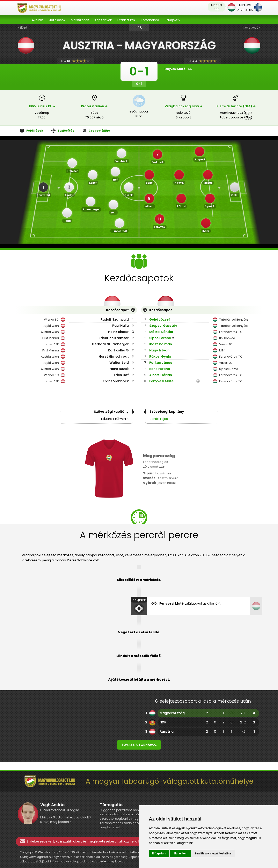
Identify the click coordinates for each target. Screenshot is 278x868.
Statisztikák (126, 20)
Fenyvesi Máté (161, 381)
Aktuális (38, 20)
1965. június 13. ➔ (42, 106)
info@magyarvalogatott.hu (70, 862)
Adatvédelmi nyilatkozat (109, 862)
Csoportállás (96, 131)
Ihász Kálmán (161, 344)
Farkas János (161, 363)
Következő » (252, 28)
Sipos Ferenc (160, 338)
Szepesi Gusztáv (163, 326)
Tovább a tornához (139, 745)
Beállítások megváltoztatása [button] (213, 853)
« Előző (22, 28)
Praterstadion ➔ (94, 106)
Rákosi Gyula (160, 356)
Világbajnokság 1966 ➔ (184, 106)
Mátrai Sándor (161, 332)
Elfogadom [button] (159, 853)
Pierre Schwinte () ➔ (236, 106)
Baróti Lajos (159, 419)
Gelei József (160, 319)
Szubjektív (172, 20)
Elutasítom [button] (180, 853)
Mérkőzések (80, 20)
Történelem (150, 20)
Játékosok (57, 20)
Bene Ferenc (160, 369)
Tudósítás (63, 131)
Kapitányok (103, 20)
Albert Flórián (161, 375)
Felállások (31, 131)
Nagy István (159, 350)
